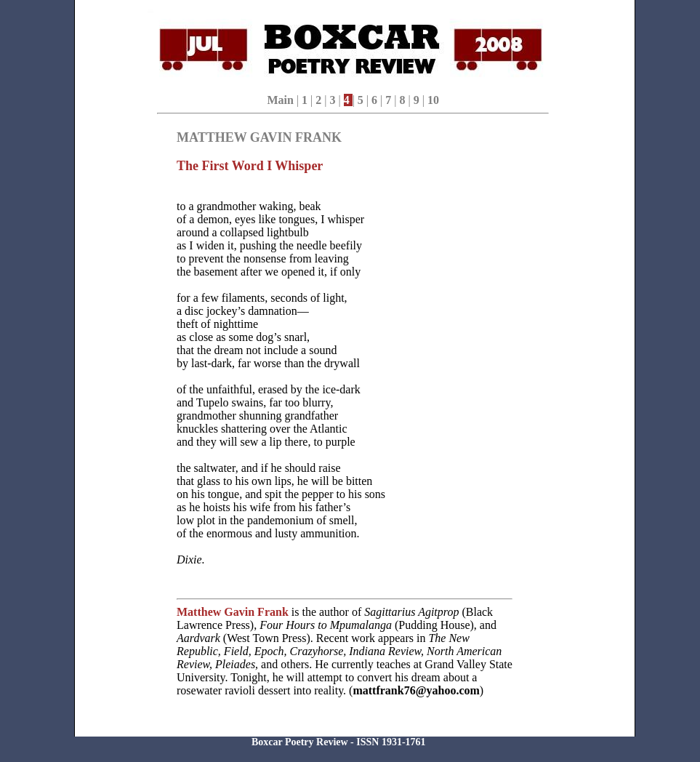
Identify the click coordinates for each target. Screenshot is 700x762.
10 (433, 100)
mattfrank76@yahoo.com (416, 690)
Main (280, 100)
